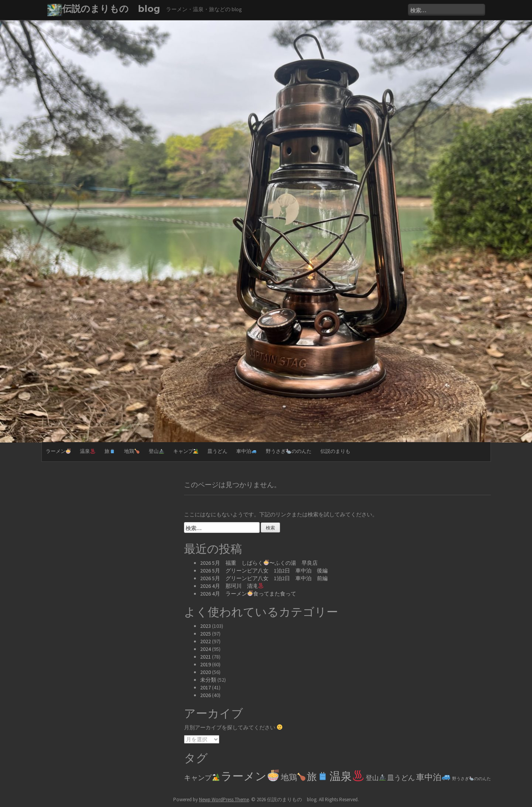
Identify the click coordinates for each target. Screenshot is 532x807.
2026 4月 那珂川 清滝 (232, 586)
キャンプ (186, 451)
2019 (206, 664)
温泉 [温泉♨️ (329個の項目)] (347, 776)
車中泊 (246, 451)
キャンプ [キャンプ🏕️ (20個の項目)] (201, 778)
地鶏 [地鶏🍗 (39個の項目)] (293, 777)
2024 (206, 649)
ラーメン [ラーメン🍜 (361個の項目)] (250, 776)
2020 (206, 672)
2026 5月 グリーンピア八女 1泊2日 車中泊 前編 (264, 578)
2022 (206, 641)
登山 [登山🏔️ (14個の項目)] (376, 778)
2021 (206, 657)
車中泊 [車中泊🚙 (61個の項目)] (433, 777)
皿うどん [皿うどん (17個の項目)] (401, 778)
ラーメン (58, 451)
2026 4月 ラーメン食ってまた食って (248, 594)
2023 (206, 626)
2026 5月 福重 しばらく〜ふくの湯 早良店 (259, 563)
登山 (156, 451)
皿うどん (217, 451)
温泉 (88, 451)
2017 (206, 687)
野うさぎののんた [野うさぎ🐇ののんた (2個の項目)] (471, 779)
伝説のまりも (335, 451)
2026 (206, 695)
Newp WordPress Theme (224, 800)
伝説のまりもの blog (111, 9)
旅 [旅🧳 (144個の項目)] (317, 777)
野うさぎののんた (289, 451)
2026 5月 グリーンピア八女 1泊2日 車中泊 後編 (264, 571)
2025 (206, 634)
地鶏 (132, 451)
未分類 (208, 680)
